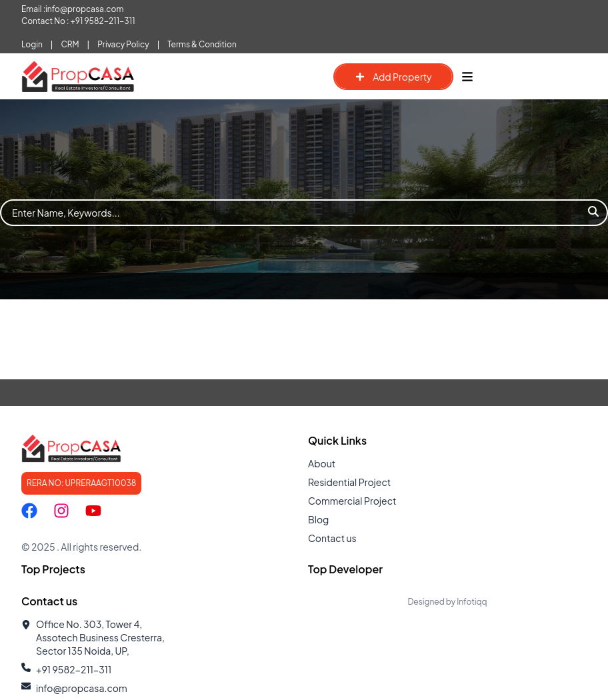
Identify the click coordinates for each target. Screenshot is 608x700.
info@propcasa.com (84, 9)
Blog (318, 519)
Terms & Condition (202, 44)
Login (32, 44)
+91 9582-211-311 (103, 21)
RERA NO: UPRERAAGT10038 (81, 483)
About (322, 463)
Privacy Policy (123, 44)
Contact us (332, 538)
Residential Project (349, 482)
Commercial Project (352, 501)
